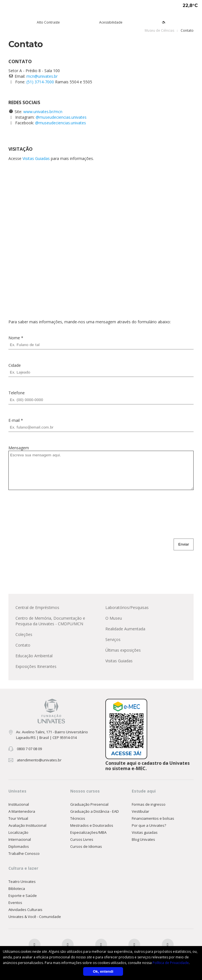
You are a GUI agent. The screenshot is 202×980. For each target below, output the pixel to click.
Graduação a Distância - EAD (95, 811)
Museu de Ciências (159, 30)
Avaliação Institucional (27, 825)
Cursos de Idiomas (86, 846)
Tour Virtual (18, 818)
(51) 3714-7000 (41, 82)
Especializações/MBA (88, 832)
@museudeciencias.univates (61, 117)
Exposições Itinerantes (36, 666)
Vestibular (140, 811)
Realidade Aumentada (125, 629)
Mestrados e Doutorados (92, 825)
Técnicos (78, 818)
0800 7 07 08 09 (29, 749)
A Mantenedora (22, 811)
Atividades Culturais (25, 910)
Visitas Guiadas (36, 158)
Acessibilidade (111, 22)
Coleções (24, 634)
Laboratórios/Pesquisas (127, 607)
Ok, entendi (103, 971)
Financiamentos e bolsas (153, 818)
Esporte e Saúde (23, 896)
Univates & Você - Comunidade (35, 917)
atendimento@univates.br (39, 760)
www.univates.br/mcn (43, 112)
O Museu (114, 618)
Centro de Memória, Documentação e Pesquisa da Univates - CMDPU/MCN (50, 621)
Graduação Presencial (89, 804)
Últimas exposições (123, 650)
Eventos (15, 903)
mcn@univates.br (42, 76)
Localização (18, 832)
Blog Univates (143, 839)
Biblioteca (17, 889)
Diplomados (19, 846)
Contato (23, 645)
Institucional (19, 804)
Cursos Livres (82, 839)
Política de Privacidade (171, 963)
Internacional (20, 839)
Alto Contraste (48, 22)
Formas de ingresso (149, 804)
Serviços (113, 639)
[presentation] (51, 514)
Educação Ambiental (34, 656)
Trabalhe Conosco (24, 853)
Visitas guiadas (145, 832)
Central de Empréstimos (37, 607)
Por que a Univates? (149, 825)
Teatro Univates (22, 881)
